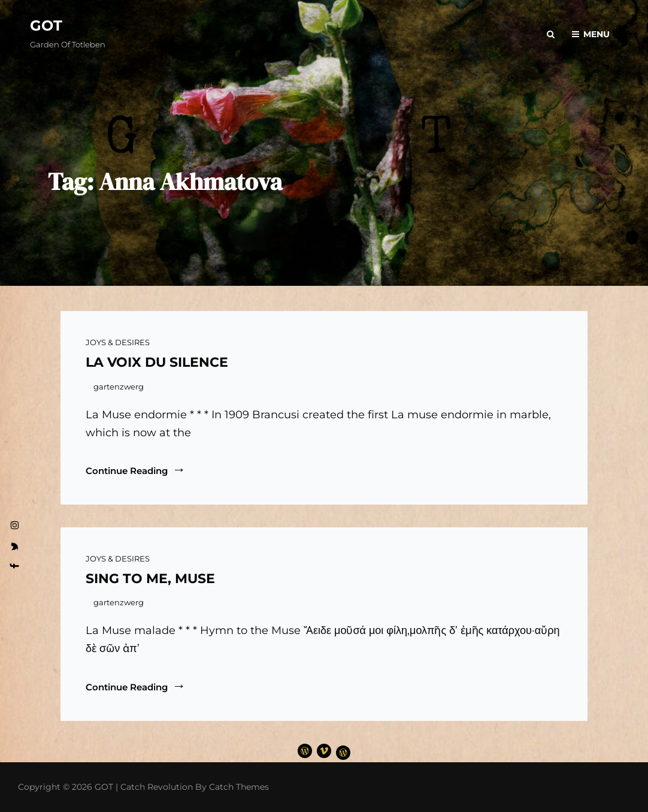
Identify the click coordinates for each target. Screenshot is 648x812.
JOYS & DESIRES (118, 342)
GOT (46, 25)
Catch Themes (239, 787)
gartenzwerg (119, 387)
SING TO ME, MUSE (150, 579)
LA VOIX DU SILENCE (157, 362)
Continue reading (136, 470)
